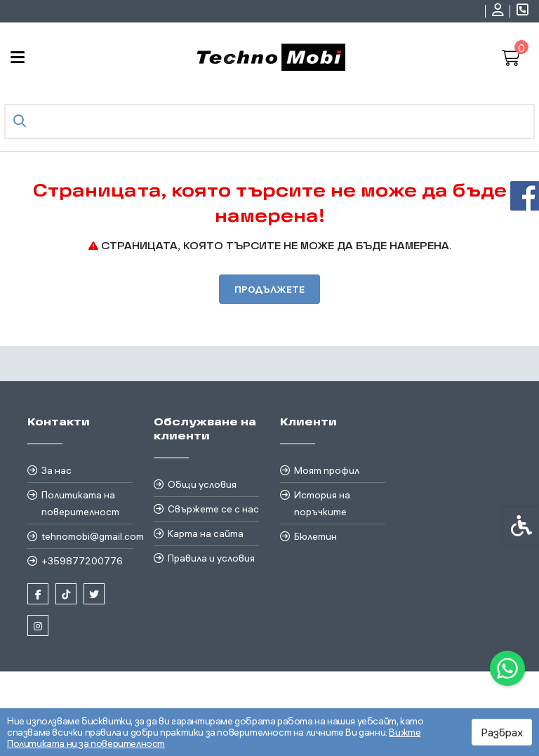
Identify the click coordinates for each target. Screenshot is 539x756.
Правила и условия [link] (211, 558)
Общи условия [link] (202, 484)
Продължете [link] (269, 289)
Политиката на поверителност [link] (80, 503)
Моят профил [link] (327, 470)
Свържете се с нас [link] (213, 509)
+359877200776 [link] (82, 561)
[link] (507, 668)
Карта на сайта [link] (206, 533)
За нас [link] (56, 470)
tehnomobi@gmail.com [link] (87, 536)
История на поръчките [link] (322, 503)
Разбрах (502, 732)
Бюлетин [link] (315, 536)
